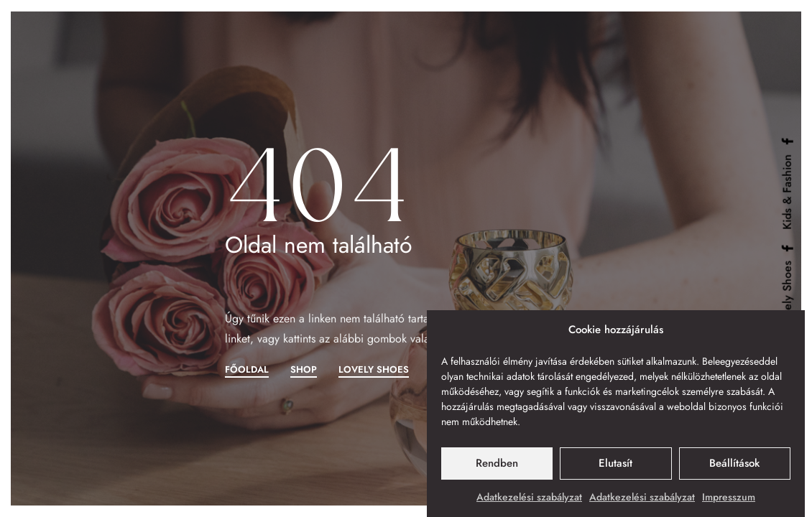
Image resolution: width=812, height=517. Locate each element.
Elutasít (615, 463)
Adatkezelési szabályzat (529, 497)
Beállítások (734, 463)
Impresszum (729, 497)
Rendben (497, 463)
